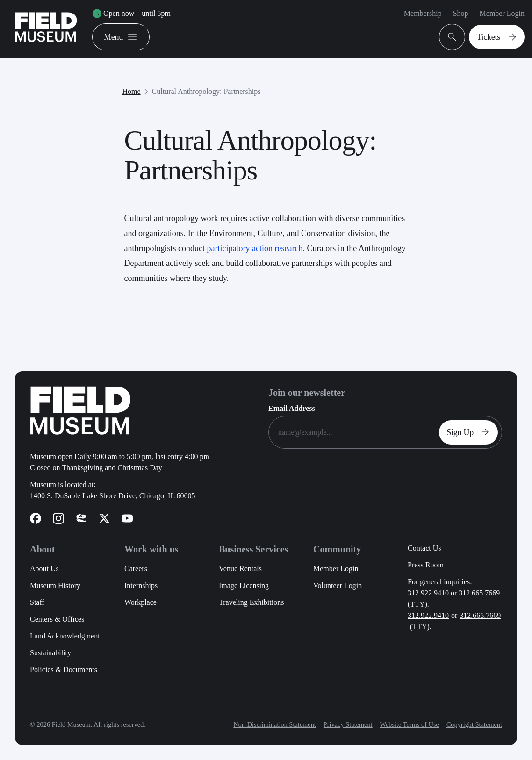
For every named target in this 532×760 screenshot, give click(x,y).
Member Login (502, 13)
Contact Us (424, 548)
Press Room (426, 565)
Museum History (55, 585)
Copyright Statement (474, 725)
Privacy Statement (348, 725)
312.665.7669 (480, 615)
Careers (136, 569)
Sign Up (470, 432)
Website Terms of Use (410, 725)
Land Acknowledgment (65, 636)
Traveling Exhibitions (251, 602)
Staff (37, 602)
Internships (141, 585)
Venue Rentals (240, 569)
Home (132, 91)
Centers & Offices (57, 619)
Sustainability (50, 653)
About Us (44, 569)
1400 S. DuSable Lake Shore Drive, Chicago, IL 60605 (113, 496)
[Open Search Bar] (452, 37)
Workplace (140, 602)
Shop (461, 13)
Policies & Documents (64, 670)
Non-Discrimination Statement (274, 725)
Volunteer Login (338, 585)
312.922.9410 (428, 615)
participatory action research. (255, 248)
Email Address (292, 408)
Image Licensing (244, 585)
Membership (423, 13)
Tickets (499, 37)
